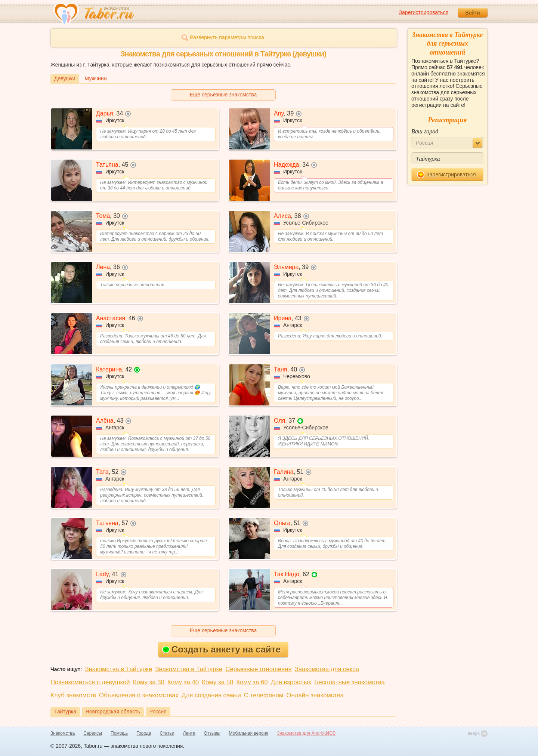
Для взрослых (291, 682)
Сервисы (93, 733)
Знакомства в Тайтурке (118, 669)
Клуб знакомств (73, 695)
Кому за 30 (149, 682)
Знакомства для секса (327, 669)
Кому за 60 (252, 682)
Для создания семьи (211, 695)
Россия (158, 712)
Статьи (167, 733)
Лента (189, 733)
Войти (472, 13)
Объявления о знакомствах (139, 695)
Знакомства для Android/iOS (306, 733)
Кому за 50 (217, 682)
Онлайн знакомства (315, 695)
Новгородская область (113, 712)
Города (144, 733)
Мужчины (96, 78)
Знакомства (63, 733)
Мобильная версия (249, 733)
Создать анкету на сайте (221, 649)
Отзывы (212, 733)
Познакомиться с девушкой (90, 682)
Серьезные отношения (258, 669)
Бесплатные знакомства (349, 682)
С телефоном (264, 695)
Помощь (119, 733)
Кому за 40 (183, 682)
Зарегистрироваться (424, 12)
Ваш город (425, 131)
